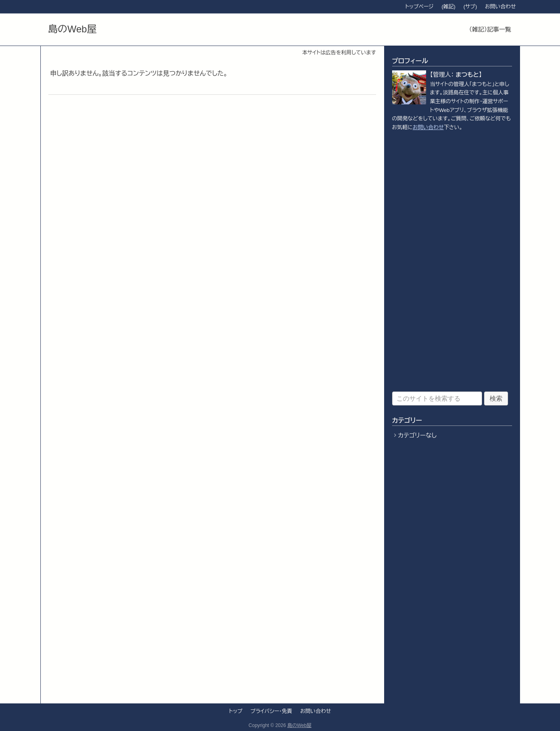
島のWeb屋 (73, 29)
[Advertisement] (452, 262)
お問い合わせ (428, 127)
